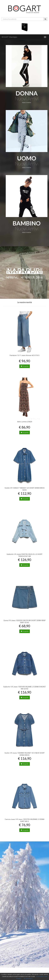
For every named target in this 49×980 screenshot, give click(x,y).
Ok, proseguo (28, 979)
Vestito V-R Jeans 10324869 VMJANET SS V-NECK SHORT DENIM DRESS (25, 754)
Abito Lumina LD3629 (25, 422)
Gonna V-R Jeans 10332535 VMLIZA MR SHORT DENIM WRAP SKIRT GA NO (25, 622)
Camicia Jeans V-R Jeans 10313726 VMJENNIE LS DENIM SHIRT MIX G (25, 820)
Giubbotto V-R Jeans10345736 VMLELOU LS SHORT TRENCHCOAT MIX (24, 555)
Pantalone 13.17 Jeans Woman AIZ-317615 (24, 355)
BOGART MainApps (9, 37)
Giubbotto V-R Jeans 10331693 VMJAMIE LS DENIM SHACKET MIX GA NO (25, 688)
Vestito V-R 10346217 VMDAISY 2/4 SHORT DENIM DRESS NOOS (25, 489)
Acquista (25, 366)
